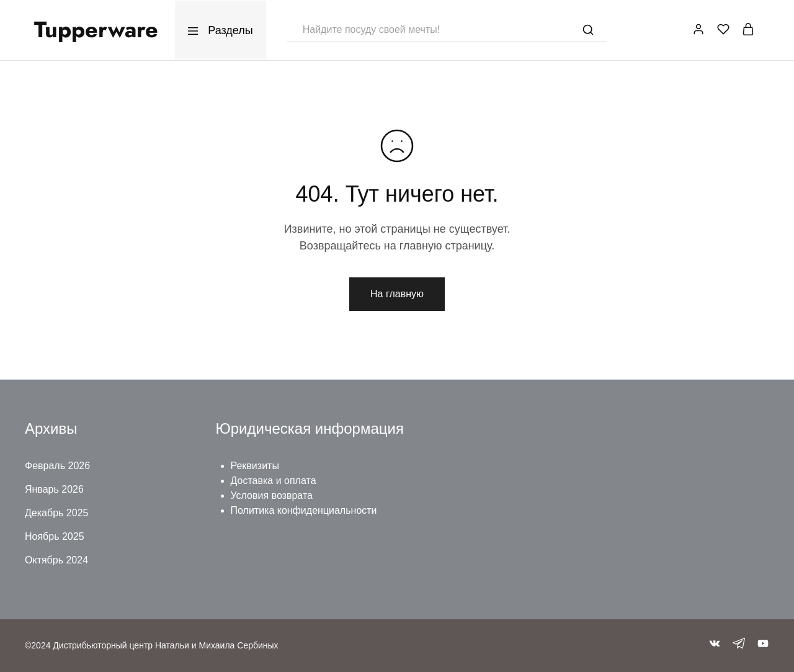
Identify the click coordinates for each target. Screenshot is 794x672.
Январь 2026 (54, 489)
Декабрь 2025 (56, 513)
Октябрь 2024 (56, 560)
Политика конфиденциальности (304, 510)
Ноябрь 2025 (55, 536)
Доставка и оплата (274, 481)
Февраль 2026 (57, 466)
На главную (397, 294)
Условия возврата (272, 495)
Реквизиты (255, 466)
